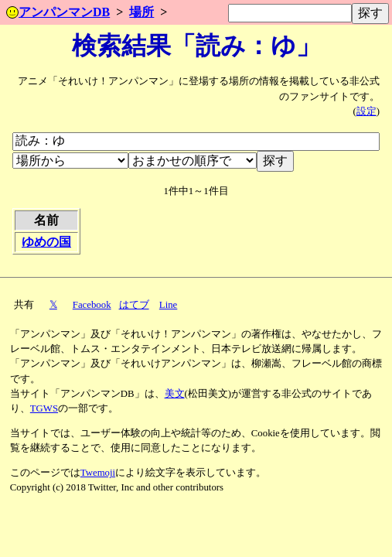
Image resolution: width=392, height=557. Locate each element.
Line (168, 305)
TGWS (44, 408)
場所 (141, 12)
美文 (175, 394)
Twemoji (98, 473)
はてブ (134, 305)
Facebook (92, 305)
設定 (366, 111)
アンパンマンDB (58, 12)
